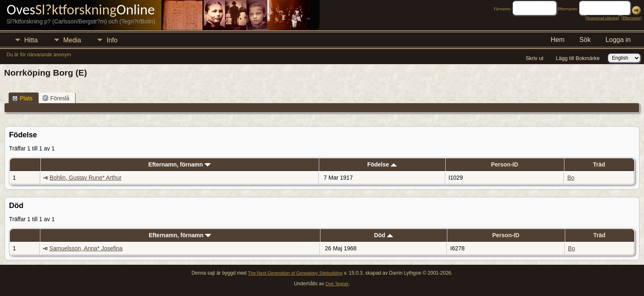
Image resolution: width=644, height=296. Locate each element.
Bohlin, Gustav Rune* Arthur (86, 178)
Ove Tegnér (337, 284)
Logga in (618, 40)
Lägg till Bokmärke (578, 58)
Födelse (382, 164)
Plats (22, 98)
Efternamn (631, 18)
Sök (585, 40)
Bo (571, 178)
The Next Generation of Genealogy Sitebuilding (296, 273)
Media (72, 40)
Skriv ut (535, 58)
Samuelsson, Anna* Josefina (86, 248)
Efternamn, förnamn (179, 164)
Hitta (31, 40)
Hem (558, 40)
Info (112, 40)
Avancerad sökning (602, 18)
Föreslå (56, 98)
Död (384, 235)
